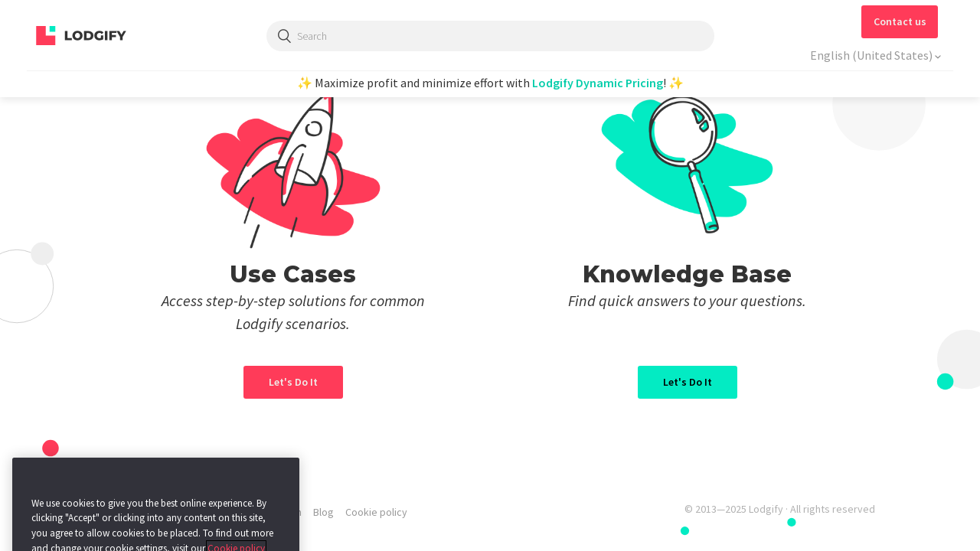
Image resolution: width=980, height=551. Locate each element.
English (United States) (872, 55)
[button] (900, 22)
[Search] (490, 36)
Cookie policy (376, 512)
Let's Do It (688, 382)
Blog (323, 512)
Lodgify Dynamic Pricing (598, 83)
